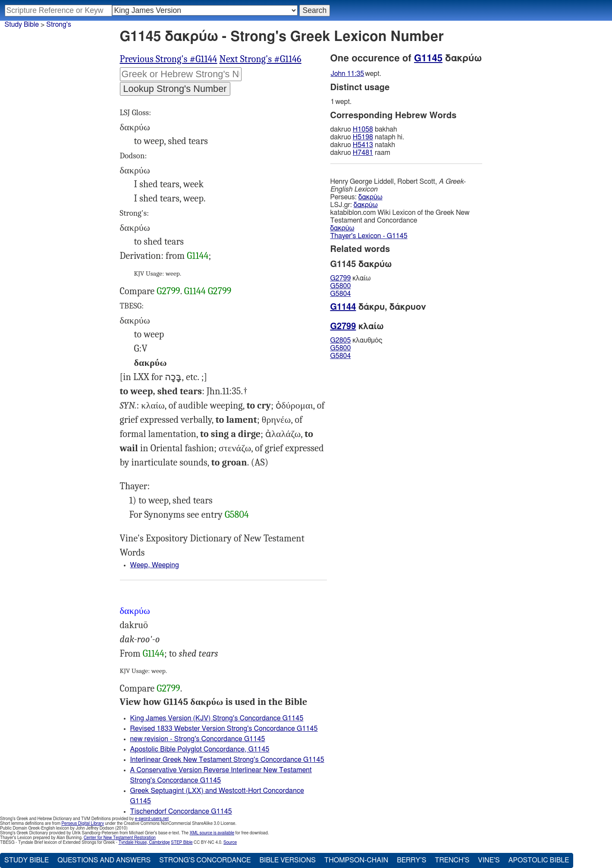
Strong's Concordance (205, 860)
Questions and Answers (104, 860)
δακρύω (370, 197)
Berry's (411, 860)
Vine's (489, 860)
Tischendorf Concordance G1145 (181, 811)
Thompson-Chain (356, 860)
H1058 (363, 129)
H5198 (363, 137)
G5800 (341, 286)
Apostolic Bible (539, 860)
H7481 (363, 153)
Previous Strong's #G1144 (169, 59)
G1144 (198, 256)
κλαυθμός (356, 340)
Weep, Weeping (155, 565)
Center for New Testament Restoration (120, 838)
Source (230, 843)
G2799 (168, 291)
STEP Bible (182, 843)
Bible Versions (287, 860)
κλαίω (351, 278)
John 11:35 (348, 74)
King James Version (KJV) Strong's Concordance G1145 (217, 718)
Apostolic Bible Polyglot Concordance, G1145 (200, 749)
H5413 (363, 145)
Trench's (452, 860)
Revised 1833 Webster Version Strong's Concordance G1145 (224, 729)
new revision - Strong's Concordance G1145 (198, 739)
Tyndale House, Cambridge (144, 843)
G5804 (237, 515)
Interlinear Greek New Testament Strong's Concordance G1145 (227, 760)
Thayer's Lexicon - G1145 (369, 236)
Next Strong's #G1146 (260, 59)
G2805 (341, 340)
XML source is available (212, 833)
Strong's (59, 25)
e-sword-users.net (152, 819)
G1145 (428, 58)
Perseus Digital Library (83, 824)
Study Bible (22, 25)
